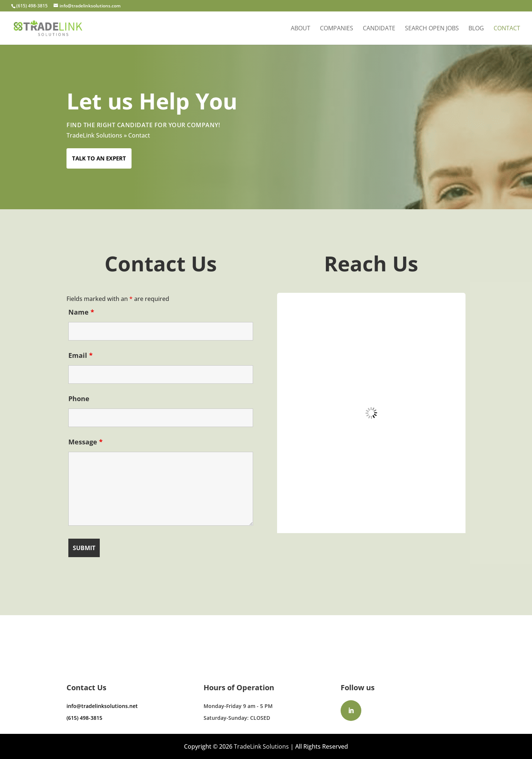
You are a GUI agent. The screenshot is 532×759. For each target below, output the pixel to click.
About (301, 29)
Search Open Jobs (432, 29)
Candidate (379, 29)
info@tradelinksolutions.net (102, 706)
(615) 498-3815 (84, 718)
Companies (337, 29)
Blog (476, 29)
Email (81, 355)
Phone (79, 399)
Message (86, 442)
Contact (507, 29)
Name (81, 312)
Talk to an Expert (99, 158)
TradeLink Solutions (94, 135)
